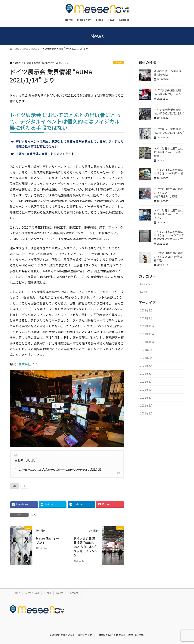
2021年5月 (147, 382)
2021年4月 (147, 390)
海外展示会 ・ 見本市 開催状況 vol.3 (168, 73)
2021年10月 (147, 342)
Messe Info (147, 284)
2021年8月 (147, 358)
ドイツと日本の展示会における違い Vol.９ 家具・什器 (169, 152)
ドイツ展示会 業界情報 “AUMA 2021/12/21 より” (169, 111)
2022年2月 (147, 310)
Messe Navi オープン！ (48, 540)
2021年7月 (147, 366)
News (119, 62)
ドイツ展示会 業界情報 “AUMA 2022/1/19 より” (168, 92)
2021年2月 (147, 405)
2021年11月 (147, 334)
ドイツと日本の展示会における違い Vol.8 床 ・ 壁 (169, 172)
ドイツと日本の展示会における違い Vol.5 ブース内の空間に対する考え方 (169, 235)
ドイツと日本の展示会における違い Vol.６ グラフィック (169, 214)
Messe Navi (32, 593)
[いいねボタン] (14, 486)
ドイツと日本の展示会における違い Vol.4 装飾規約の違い (168, 257)
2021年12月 (147, 326)
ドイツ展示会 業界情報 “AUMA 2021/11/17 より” (169, 131)
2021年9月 (147, 350)
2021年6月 (147, 374)
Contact (73, 593)
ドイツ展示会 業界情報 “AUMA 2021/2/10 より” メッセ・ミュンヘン (86, 547)
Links (48, 593)
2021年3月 (147, 398)
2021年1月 (147, 413)
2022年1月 (147, 318)
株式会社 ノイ (28, 364)
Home (16, 593)
